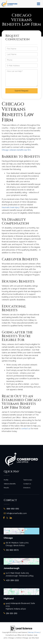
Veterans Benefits (10, 484)
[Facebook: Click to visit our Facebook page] (4, 518)
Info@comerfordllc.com (15, 513)
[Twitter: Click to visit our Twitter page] (7, 518)
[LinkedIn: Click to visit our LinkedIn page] (11, 518)
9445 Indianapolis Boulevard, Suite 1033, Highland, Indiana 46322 (19, 606)
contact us (26, 429)
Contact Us (27, 484)
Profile (6, 480)
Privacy (37, 632)
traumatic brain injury (10, 207)
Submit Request (21, 91)
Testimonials (28, 480)
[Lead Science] (21, 628)
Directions (27, 488)
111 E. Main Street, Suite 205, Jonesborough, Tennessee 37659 (19, 575)
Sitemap (31, 632)
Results (6, 488)
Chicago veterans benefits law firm (16, 150)
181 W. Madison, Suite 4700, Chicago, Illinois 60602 (16, 544)
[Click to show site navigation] (38, 4)
